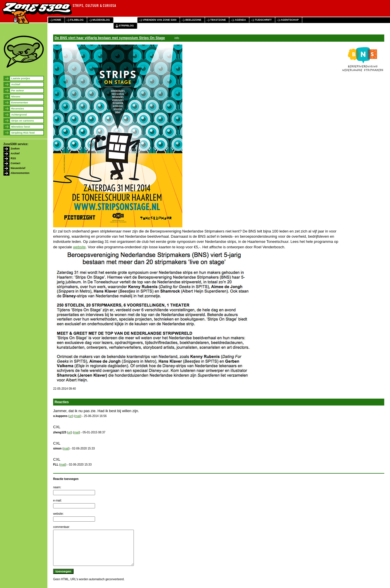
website (79, 247)
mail (78, 416)
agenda (240, 20)
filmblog (77, 20)
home (57, 20)
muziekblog (101, 20)
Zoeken (15, 149)
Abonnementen (20, 173)
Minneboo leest (21, 127)
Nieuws (16, 97)
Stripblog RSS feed (23, 133)
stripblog (127, 26)
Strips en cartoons (23, 121)
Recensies (18, 109)
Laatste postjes (21, 78)
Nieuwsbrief (18, 168)
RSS (13, 158)
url (71, 416)
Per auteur (18, 91)
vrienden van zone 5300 (160, 20)
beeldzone (193, 20)
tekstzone (218, 20)
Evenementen (20, 103)
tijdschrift (263, 20)
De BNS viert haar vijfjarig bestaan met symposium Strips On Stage (110, 38)
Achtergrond (19, 115)
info (177, 38)
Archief (16, 84)
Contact (16, 163)
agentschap (290, 20)
